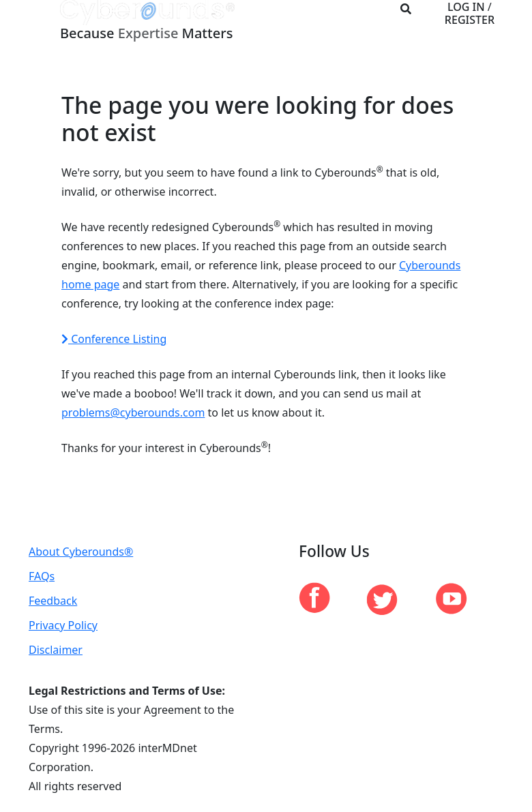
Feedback (53, 601)
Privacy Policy (63, 625)
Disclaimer (56, 650)
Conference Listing (114, 339)
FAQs (42, 576)
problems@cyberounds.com (133, 412)
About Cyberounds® (81, 552)
